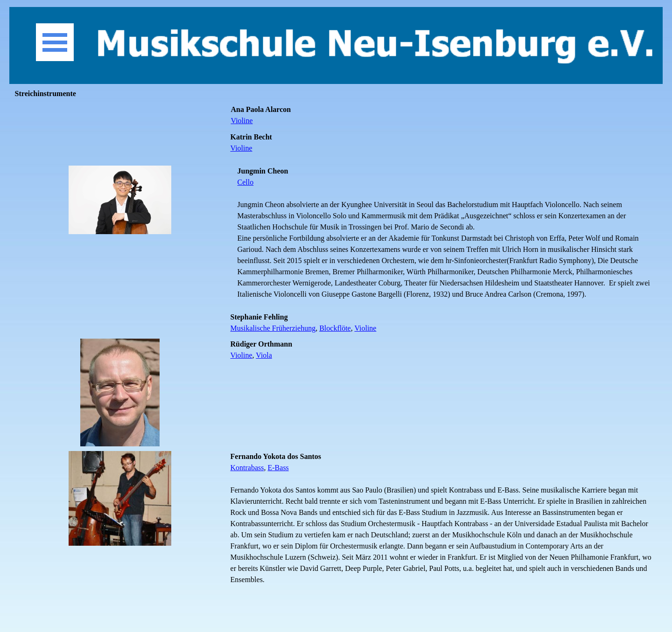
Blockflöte (335, 328)
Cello (246, 182)
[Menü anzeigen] (55, 42)
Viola (264, 355)
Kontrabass (247, 468)
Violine (242, 121)
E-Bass (278, 468)
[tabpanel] (444, 115)
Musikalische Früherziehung (273, 328)
